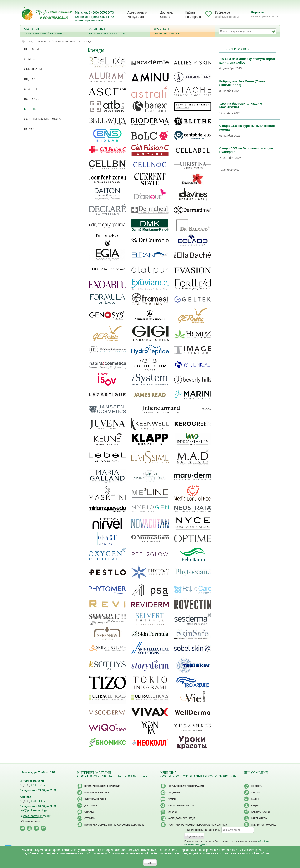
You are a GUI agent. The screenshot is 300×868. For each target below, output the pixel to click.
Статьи (30, 59)
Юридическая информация (102, 786)
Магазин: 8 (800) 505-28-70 (94, 12)
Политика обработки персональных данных (114, 825)
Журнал (183, 32)
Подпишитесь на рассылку (202, 830)
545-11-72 (34, 801)
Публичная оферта (263, 825)
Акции (255, 805)
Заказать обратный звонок (89, 21)
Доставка (166, 12)
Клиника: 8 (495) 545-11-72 (94, 17)
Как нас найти (260, 812)
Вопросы (32, 99)
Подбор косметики (97, 792)
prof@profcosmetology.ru (35, 810)
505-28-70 (34, 785)
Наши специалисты (181, 805)
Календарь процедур (182, 818)
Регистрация (194, 17)
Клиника (118, 32)
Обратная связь (31, 821)
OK (150, 863)
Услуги (172, 812)
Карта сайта (259, 818)
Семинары (33, 69)
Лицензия (174, 792)
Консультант (136, 17)
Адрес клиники (137, 12)
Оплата (165, 17)
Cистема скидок (95, 799)
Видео (29, 79)
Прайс (172, 799)
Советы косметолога (42, 119)
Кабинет (191, 12)
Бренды (30, 109)
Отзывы (31, 89)
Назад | (31, 41)
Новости (32, 49)
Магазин (52, 32)
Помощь (31, 129)
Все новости (230, 170)
